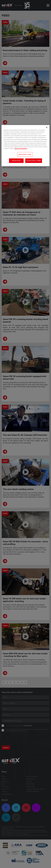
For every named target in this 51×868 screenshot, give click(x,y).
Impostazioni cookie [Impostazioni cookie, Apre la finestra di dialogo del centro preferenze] (25, 154)
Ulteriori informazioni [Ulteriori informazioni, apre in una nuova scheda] (21, 149)
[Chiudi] (47, 127)
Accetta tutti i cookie (34, 161)
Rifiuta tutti (16, 161)
